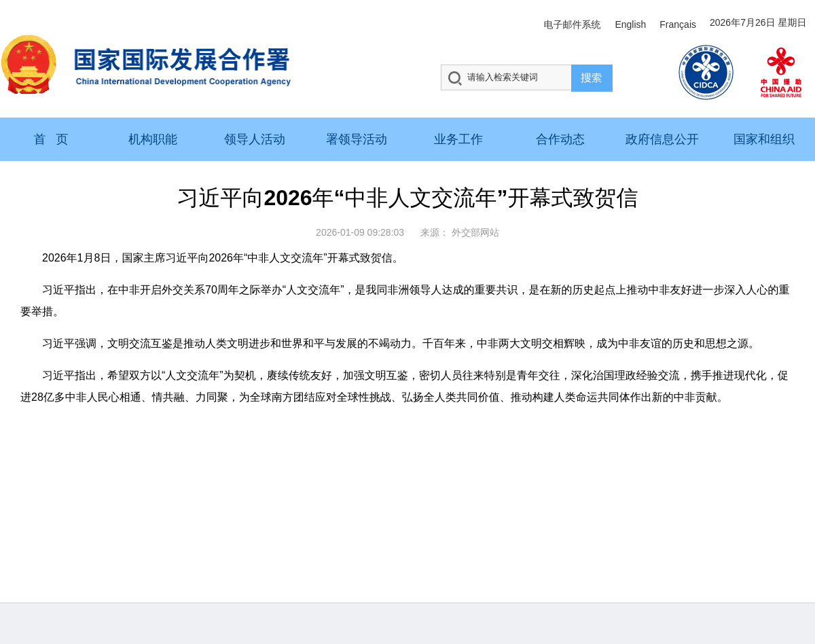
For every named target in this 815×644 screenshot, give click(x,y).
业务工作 (458, 139)
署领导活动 (357, 139)
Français (678, 24)
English (630, 24)
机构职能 (153, 139)
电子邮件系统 (572, 24)
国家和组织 (764, 139)
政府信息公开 (662, 139)
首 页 (51, 139)
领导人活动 (255, 139)
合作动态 (560, 139)
